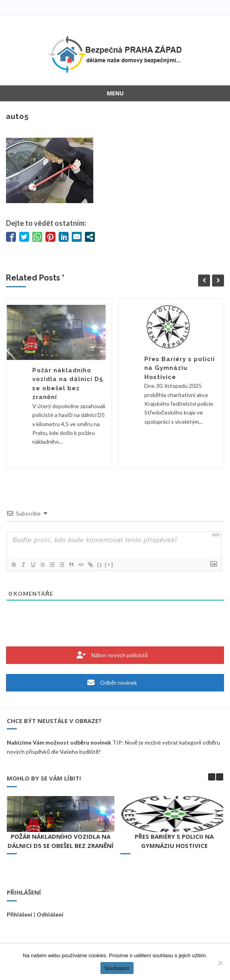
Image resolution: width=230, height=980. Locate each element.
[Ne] (220, 963)
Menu (115, 93)
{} (100, 564)
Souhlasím (117, 968)
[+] (109, 564)
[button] (220, 777)
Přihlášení (20, 914)
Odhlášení (50, 914)
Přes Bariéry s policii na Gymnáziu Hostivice (180, 368)
